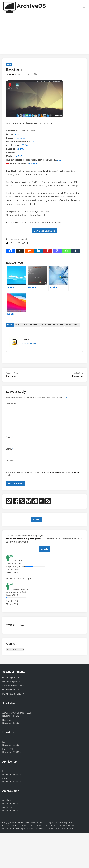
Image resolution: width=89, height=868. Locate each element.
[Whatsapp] (66, 251)
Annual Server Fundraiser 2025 (17, 713)
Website (10, 461)
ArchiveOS (24, 822)
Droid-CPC (7, 800)
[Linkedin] (39, 251)
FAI (4, 742)
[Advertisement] (44, 34)
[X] (20, 251)
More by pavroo (29, 344)
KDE (32, 141)
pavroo (11, 74)
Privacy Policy (56, 472)
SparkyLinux (27, 829)
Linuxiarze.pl (49, 825)
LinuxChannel (35, 825)
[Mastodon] (57, 251)
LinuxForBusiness (66, 825)
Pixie (4, 778)
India (16, 134)
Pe (3, 771)
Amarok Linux (17, 686)
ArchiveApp (55, 829)
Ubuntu (20, 149)
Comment (12, 403)
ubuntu (69, 325)
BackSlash (34, 163)
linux (56, 325)
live (62, 325)
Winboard (7, 807)
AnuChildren (68, 829)
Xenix (18, 678)
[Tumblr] (76, 251)
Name (10, 437)
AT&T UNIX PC (18, 694)
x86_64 (24, 145)
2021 (60, 160)
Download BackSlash (44, 231)
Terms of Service (72, 472)
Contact (73, 822)
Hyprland (7, 720)
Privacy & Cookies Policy (56, 822)
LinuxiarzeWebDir (11, 829)
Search (36, 520)
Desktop (21, 138)
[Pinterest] (48, 251)
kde (50, 325)
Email (10, 449)
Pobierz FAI (8, 749)
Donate (44, 549)
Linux (9, 64)
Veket (17, 690)
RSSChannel (21, 825)
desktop (24, 325)
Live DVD (18, 156)
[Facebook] (11, 251)
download (35, 325)
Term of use (37, 822)
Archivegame (41, 829)
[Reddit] (29, 251)
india (44, 325)
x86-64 (77, 325)
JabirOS (17, 682)
